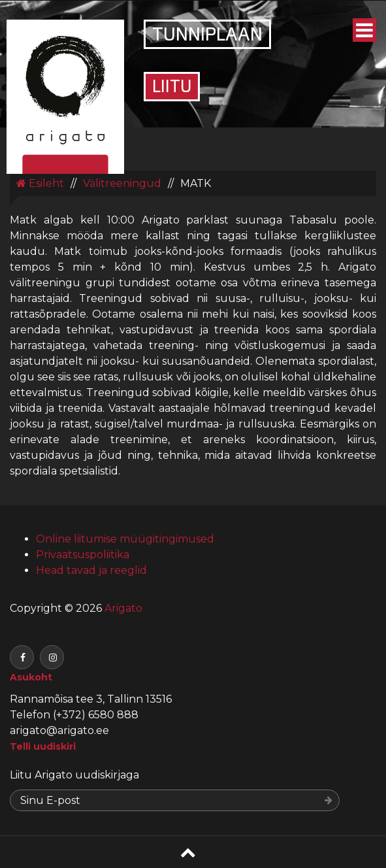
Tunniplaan (207, 36)
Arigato (122, 608)
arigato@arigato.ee (59, 730)
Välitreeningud (122, 183)
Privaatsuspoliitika (83, 555)
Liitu (172, 88)
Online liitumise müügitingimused (125, 539)
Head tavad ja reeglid (91, 570)
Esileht (40, 183)
